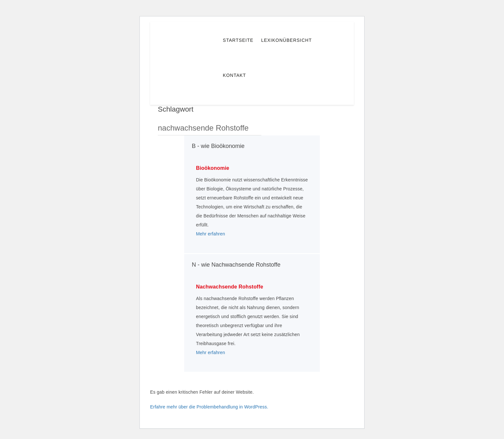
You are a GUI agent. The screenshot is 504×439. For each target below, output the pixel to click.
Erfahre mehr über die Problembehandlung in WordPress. (209, 407)
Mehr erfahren (211, 234)
